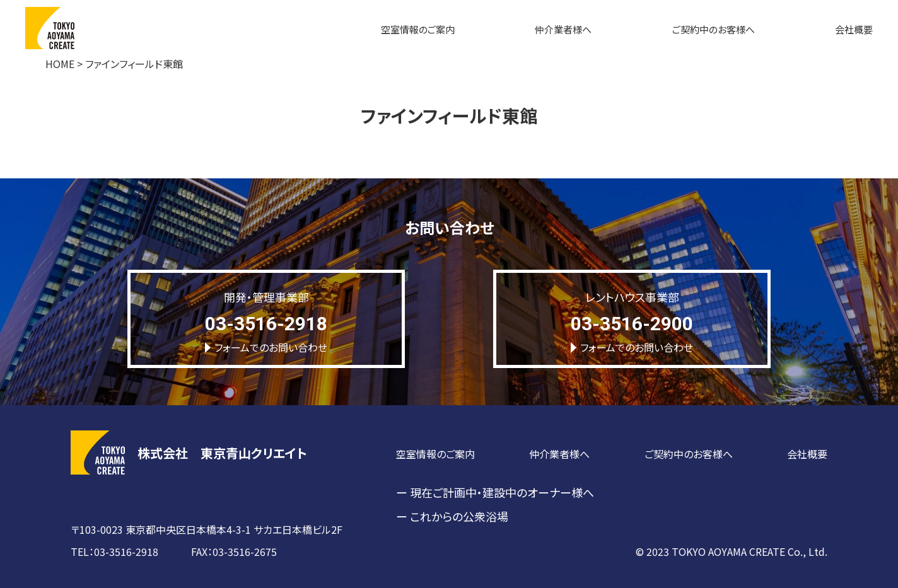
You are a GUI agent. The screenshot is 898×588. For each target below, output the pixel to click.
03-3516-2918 (266, 324)
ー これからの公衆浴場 (452, 516)
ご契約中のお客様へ (714, 29)
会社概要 (854, 29)
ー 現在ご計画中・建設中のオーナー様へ (495, 492)
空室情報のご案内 (418, 29)
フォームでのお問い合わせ (266, 347)
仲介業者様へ (563, 29)
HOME (60, 64)
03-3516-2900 (632, 324)
